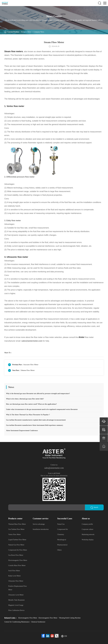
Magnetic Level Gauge (16, 605)
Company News (39, 32)
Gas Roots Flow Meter (16, 555)
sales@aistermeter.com (54, 468)
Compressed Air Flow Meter (18, 550)
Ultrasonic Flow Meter (16, 581)
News (29, 32)
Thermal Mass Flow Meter (17, 524)
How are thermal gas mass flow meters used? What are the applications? (31, 404)
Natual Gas (61, 524)
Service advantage (39, 524)
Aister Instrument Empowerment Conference (22, 431)
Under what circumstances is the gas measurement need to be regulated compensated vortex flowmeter (42, 409)
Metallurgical (62, 540)
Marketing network (88, 534)
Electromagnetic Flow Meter (18, 560)
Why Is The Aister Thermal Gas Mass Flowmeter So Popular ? (28, 415)
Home (23, 32)
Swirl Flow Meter (14, 571)
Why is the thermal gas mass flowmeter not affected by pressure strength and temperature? (38, 394)
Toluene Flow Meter (28, 370)
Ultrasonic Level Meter (16, 595)
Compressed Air (63, 529)
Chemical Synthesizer (38, 622)
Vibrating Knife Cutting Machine (70, 618)
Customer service (41, 519)
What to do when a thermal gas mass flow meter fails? (25, 399)
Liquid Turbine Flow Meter (17, 540)
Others (59, 550)
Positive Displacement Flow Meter (18, 588)
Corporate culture (88, 529)
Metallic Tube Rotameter (16, 600)
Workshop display (88, 540)
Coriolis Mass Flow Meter (17, 565)
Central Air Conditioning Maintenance (17, 622)
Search (94, 507)
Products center (15, 519)
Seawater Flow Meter (31, 365)
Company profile (87, 524)
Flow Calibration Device (16, 610)
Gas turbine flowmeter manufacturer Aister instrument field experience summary (35, 425)
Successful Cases (65, 519)
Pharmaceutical (62, 545)
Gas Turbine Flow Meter (16, 529)
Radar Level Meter (15, 576)
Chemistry (61, 534)
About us (86, 519)
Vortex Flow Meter (15, 534)
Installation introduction (41, 529)
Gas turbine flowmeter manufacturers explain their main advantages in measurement (36, 420)
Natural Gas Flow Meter (16, 545)
